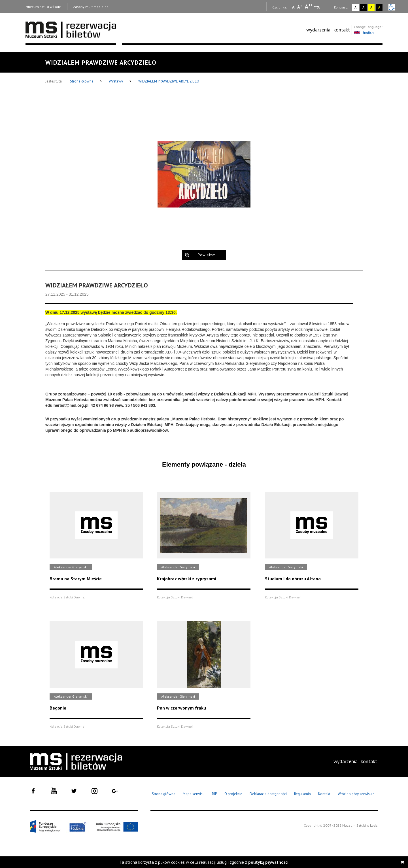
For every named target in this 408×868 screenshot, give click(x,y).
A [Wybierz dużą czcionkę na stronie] (309, 7)
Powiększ (206, 255)
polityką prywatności (268, 862)
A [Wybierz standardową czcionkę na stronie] (300, 7)
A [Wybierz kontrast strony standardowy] (355, 7)
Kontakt (324, 794)
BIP (214, 794)
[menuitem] (318, 30)
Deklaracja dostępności (268, 794)
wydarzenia (318, 30)
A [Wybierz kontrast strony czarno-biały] (363, 7)
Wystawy (116, 81)
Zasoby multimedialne (91, 7)
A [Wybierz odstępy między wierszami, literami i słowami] (319, 7)
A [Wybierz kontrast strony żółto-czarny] (371, 7)
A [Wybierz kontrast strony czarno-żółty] (379, 7)
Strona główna (82, 81)
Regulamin (302, 794)
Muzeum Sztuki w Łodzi (43, 7)
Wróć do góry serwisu (356, 794)
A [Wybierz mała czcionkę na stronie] (293, 7)
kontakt (342, 30)
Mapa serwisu (194, 794)
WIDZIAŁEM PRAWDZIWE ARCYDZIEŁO (169, 81)
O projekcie (233, 794)
